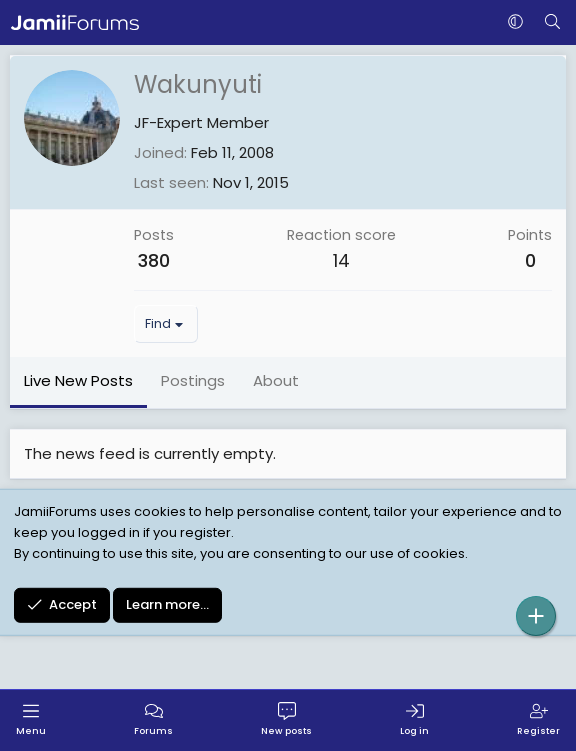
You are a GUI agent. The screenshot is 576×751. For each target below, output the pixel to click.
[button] (515, 23)
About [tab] (276, 380)
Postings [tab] (193, 380)
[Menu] (31, 720)
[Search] (552, 23)
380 (154, 260)
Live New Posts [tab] (78, 380)
